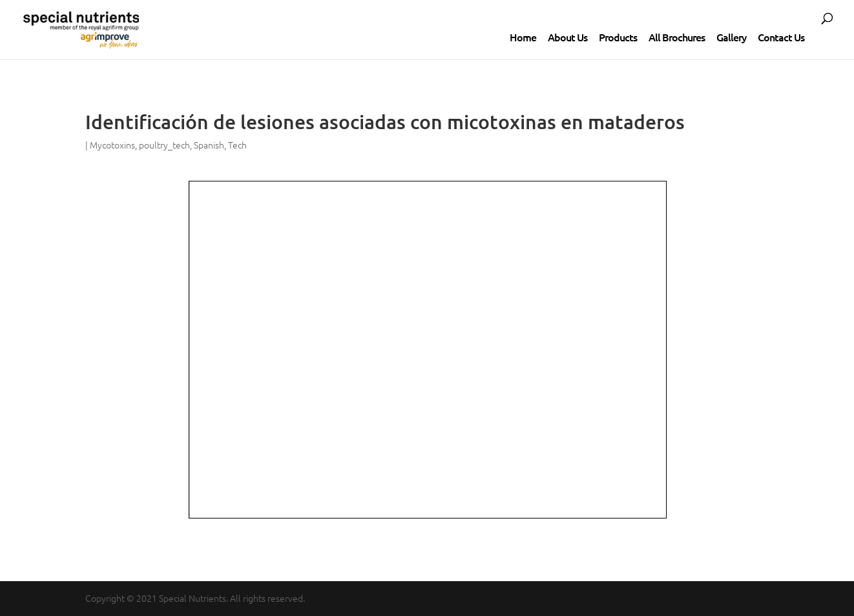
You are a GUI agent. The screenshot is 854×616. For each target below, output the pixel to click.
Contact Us (781, 37)
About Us (568, 37)
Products (618, 37)
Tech (237, 145)
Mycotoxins (112, 145)
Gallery (731, 37)
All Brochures (677, 37)
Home (523, 37)
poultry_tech (164, 145)
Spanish (209, 145)
